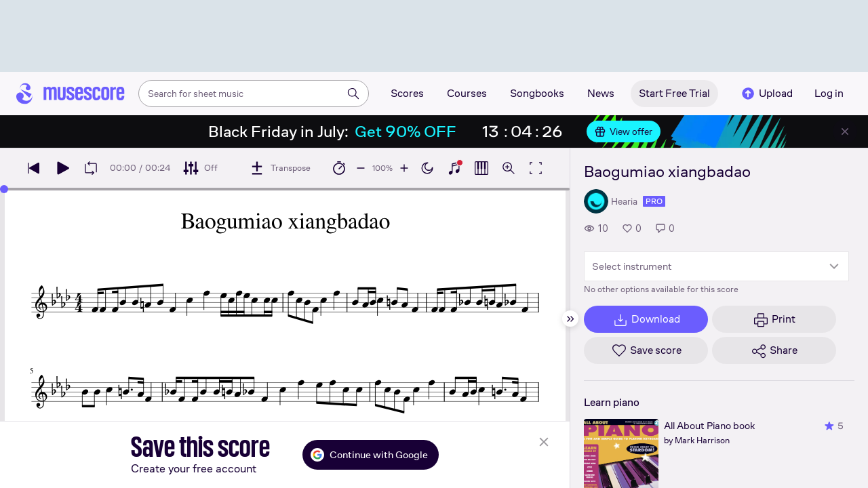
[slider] (4, 189)
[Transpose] (280, 168)
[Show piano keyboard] (454, 168)
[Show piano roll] (481, 168)
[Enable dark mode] (427, 168)
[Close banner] (845, 131)
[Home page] (71, 94)
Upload (766, 94)
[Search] (353, 94)
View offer (624, 131)
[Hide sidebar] (570, 319)
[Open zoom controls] (509, 168)
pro (654, 201)
